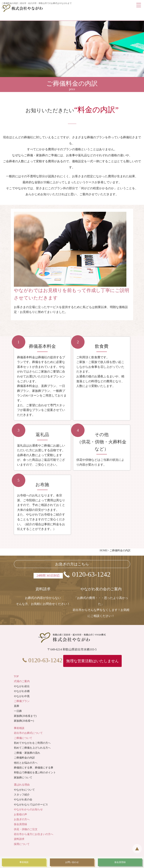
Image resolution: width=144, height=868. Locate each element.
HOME (103, 550)
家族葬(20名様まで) (25, 716)
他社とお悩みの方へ (26, 763)
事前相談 (19, 728)
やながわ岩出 (22, 686)
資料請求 (19, 839)
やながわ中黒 (22, 696)
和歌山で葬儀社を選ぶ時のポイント (35, 773)
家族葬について (23, 778)
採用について (22, 844)
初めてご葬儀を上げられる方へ (32, 748)
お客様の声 (20, 814)
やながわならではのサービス (31, 805)
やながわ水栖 (22, 691)
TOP (16, 676)
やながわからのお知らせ (28, 809)
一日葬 (18, 711)
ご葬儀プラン (22, 701)
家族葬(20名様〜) (24, 721)
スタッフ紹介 (22, 795)
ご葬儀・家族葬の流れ (27, 753)
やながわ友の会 (23, 800)
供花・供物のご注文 (26, 829)
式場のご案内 (22, 681)
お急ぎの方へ (22, 819)
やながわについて (24, 790)
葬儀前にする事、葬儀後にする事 (34, 768)
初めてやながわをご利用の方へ (32, 743)
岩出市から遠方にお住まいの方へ (34, 834)
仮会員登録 (20, 824)
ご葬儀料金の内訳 (24, 758)
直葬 (16, 706)
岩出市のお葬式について (28, 733)
